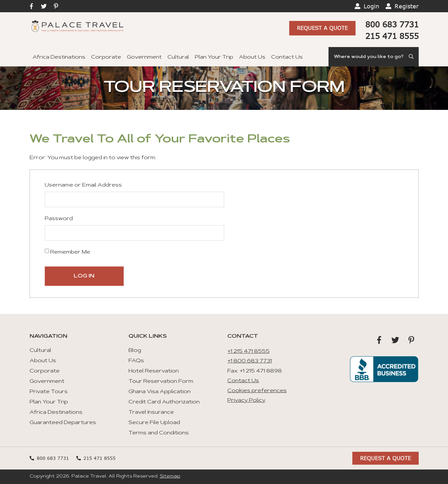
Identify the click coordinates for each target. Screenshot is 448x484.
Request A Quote (322, 28)
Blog (135, 351)
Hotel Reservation (154, 371)
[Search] (374, 57)
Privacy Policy (246, 401)
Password (59, 219)
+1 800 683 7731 (250, 361)
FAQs (136, 361)
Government (144, 57)
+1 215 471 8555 (248, 352)
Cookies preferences (257, 391)
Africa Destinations (59, 57)
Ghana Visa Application (160, 392)
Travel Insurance (151, 412)
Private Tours (49, 392)
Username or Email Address (83, 185)
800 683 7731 (392, 24)
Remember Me (67, 252)
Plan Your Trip (214, 57)
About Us (252, 57)
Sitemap (170, 477)
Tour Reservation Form (161, 382)
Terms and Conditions (159, 433)
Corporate (106, 57)
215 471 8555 (392, 36)
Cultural (178, 57)
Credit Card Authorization (164, 402)
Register (407, 6)
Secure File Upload (154, 423)
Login (371, 6)
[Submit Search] (411, 57)
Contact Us (287, 57)
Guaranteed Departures (63, 423)
